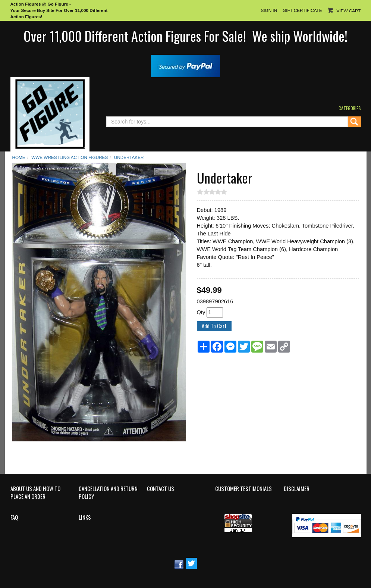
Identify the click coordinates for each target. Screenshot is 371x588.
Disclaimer (297, 489)
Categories (350, 108)
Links (85, 517)
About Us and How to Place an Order (35, 493)
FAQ (14, 517)
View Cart (349, 11)
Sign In (269, 10)
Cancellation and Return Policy (108, 493)
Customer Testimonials (243, 489)
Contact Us (161, 489)
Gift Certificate (302, 10)
